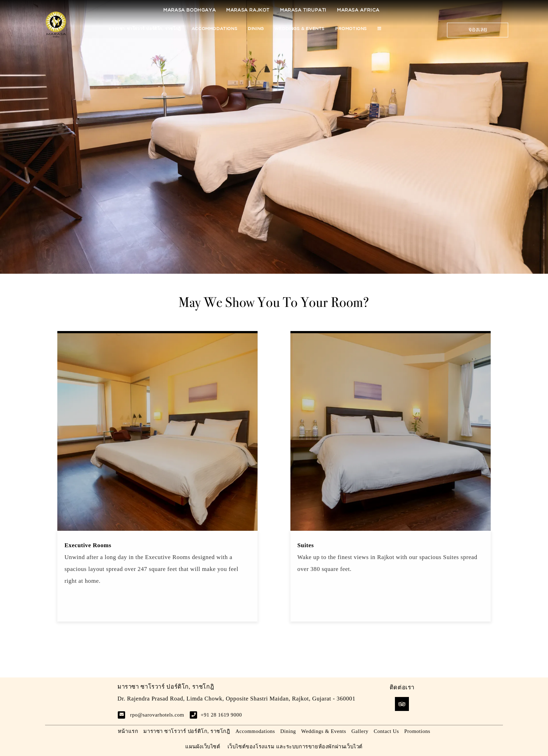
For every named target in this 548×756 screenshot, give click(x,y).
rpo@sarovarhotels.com (157, 715)
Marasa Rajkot (248, 10)
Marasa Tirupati (303, 10)
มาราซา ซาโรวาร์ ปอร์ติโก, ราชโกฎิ (145, 29)
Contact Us (386, 731)
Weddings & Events (300, 29)
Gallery (360, 731)
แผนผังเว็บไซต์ (203, 747)
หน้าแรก (128, 731)
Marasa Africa (358, 10)
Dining (256, 29)
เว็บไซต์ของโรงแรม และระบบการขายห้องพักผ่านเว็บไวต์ (295, 747)
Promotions (351, 29)
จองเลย (478, 30)
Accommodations (214, 29)
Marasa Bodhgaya (189, 10)
